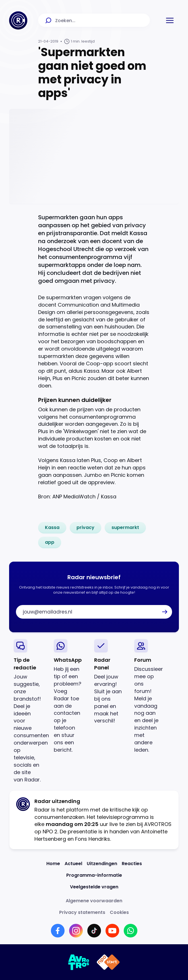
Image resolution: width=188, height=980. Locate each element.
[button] (170, 20)
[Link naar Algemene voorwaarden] (94, 901)
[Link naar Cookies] (119, 912)
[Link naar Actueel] (73, 864)
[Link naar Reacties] (132, 864)
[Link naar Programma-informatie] (94, 875)
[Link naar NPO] (108, 962)
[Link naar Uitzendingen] (102, 864)
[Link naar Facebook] (58, 931)
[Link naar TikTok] (94, 931)
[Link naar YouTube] (112, 931)
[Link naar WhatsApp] (131, 931)
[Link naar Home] (53, 864)
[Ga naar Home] (18, 20)
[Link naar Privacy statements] (82, 912)
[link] (52, 528)
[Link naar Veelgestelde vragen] (94, 887)
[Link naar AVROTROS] (79, 962)
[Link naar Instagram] (76, 931)
